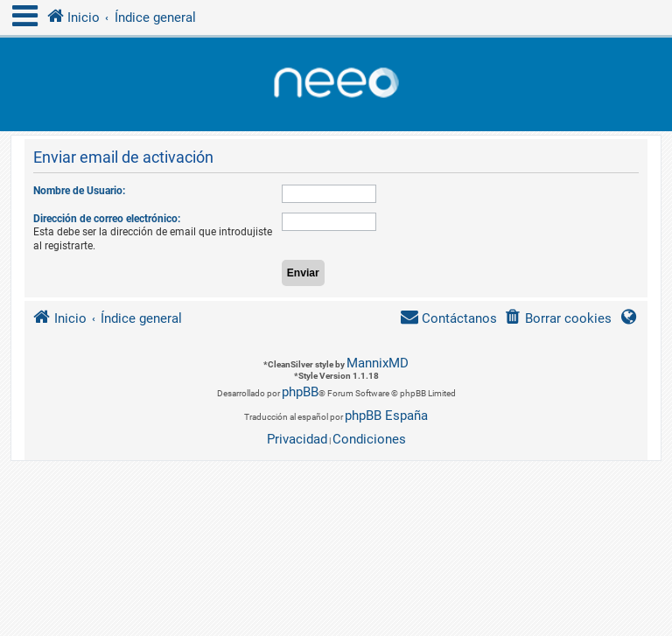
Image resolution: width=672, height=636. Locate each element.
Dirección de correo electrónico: (107, 219)
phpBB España (386, 416)
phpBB (300, 392)
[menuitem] (558, 319)
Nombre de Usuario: (79, 191)
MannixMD (378, 363)
